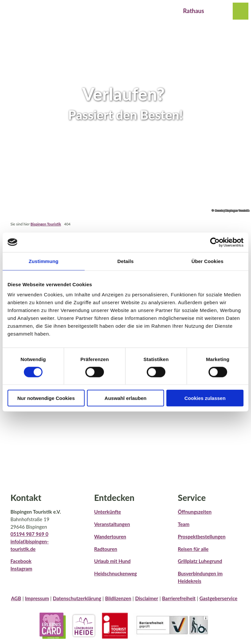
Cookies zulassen (205, 398)
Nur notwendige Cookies (46, 398)
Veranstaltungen (112, 524)
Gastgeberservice (218, 598)
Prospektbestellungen (202, 537)
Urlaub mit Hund (112, 561)
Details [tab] (125, 261)
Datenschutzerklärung (77, 598)
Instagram (21, 569)
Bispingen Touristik (46, 224)
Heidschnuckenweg (116, 573)
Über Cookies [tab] (208, 261)
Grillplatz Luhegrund (200, 561)
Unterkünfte (108, 512)
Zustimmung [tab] (44, 261)
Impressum (37, 598)
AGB (16, 598)
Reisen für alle (193, 549)
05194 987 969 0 (29, 534)
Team (184, 524)
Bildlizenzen (118, 598)
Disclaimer (147, 598)
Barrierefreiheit (179, 598)
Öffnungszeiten (195, 512)
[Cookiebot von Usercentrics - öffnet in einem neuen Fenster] (215, 242)
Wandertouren (110, 537)
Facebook (21, 561)
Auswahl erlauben (125, 398)
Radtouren (106, 549)
